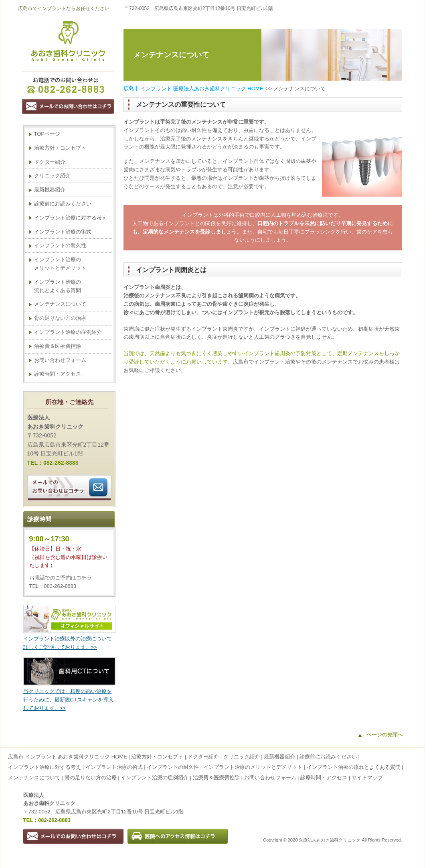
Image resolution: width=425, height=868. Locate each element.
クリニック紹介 (52, 176)
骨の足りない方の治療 (60, 318)
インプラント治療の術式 (63, 232)
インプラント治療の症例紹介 (68, 332)
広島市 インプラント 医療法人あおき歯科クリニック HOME (193, 88)
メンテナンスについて (60, 304)
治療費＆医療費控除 (58, 346)
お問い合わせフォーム (60, 360)
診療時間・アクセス (58, 374)
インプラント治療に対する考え (71, 218)
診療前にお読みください (63, 204)
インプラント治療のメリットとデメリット (60, 264)
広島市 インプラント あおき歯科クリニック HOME (68, 757)
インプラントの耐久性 (60, 245)
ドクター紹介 (50, 162)
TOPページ (47, 134)
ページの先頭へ (385, 735)
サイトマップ (367, 778)
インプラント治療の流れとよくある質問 (58, 286)
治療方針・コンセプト (60, 148)
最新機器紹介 (50, 190)
